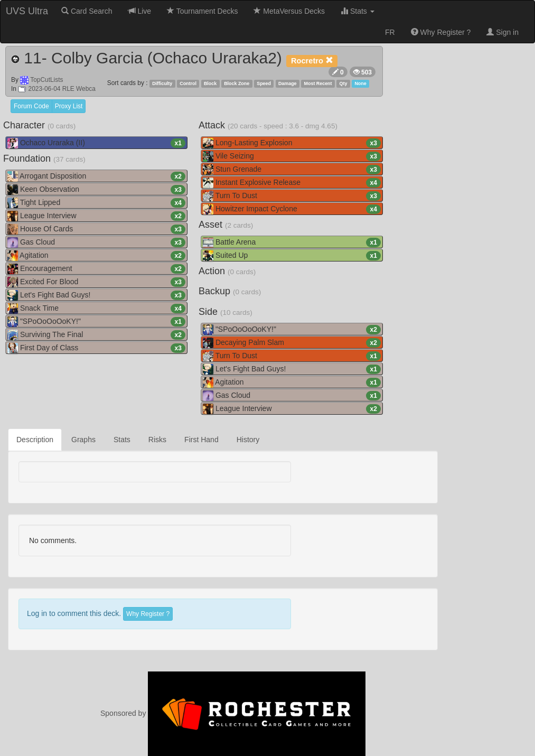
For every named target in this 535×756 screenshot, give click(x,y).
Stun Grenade (292, 170)
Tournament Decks (202, 11)
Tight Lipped (96, 203)
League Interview (96, 216)
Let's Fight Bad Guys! (96, 295)
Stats (358, 11)
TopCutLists (46, 80)
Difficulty (162, 83)
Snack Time (96, 309)
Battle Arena (292, 242)
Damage (288, 83)
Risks (157, 440)
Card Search (87, 11)
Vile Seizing (292, 156)
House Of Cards (96, 229)
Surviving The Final (96, 335)
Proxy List (69, 106)
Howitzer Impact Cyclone (292, 209)
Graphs (83, 440)
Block (210, 83)
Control (188, 83)
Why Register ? (441, 32)
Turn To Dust (292, 196)
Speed (264, 83)
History (248, 440)
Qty (344, 83)
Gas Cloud (96, 242)
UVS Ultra (27, 11)
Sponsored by (233, 713)
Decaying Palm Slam (292, 343)
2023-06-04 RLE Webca (57, 89)
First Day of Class (96, 348)
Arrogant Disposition (96, 176)
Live (140, 11)
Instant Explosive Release (292, 183)
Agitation (96, 256)
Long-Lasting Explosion (292, 143)
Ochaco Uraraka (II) (96, 143)
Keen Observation (96, 190)
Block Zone (237, 83)
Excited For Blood (96, 282)
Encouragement (96, 269)
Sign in (503, 32)
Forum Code (31, 106)
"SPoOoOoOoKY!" (96, 322)
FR (390, 32)
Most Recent (318, 83)
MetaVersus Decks (289, 11)
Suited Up (292, 256)
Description (35, 440)
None (360, 83)
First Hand (201, 440)
